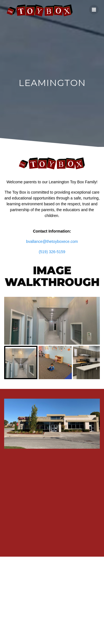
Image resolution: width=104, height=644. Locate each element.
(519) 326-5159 (52, 252)
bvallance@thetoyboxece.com (52, 241)
